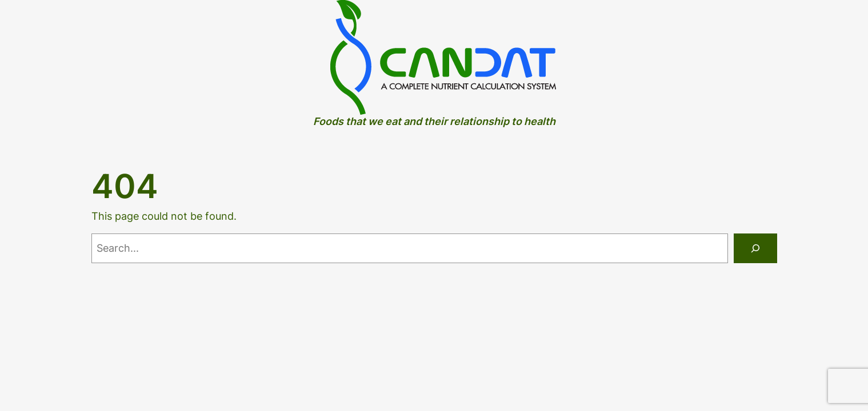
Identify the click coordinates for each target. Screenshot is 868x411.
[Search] (755, 248)
